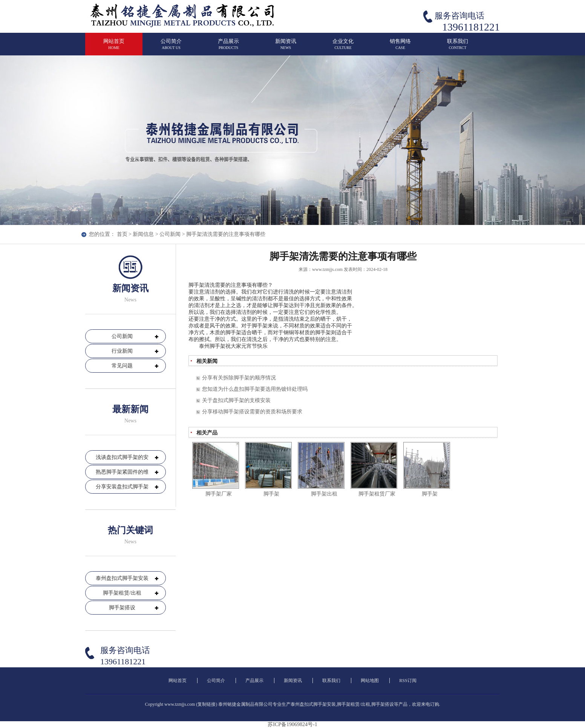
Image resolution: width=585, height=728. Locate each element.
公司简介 (171, 47)
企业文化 (343, 47)
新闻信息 (143, 234)
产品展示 (228, 47)
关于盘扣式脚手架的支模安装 (236, 400)
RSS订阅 (408, 681)
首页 (122, 234)
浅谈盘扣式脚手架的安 (122, 457)
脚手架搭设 (122, 608)
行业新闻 (122, 351)
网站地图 (370, 681)
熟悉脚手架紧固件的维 (122, 472)
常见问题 (122, 366)
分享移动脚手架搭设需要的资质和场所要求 (252, 412)
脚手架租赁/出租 (122, 593)
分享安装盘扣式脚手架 (122, 487)
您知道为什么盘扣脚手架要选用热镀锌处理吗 (255, 389)
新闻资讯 (286, 47)
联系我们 (458, 47)
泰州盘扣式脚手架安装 (122, 578)
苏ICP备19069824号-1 (292, 724)
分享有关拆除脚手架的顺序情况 (239, 378)
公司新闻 (170, 234)
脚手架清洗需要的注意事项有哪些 (226, 234)
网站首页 (114, 47)
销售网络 (400, 47)
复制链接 (207, 704)
